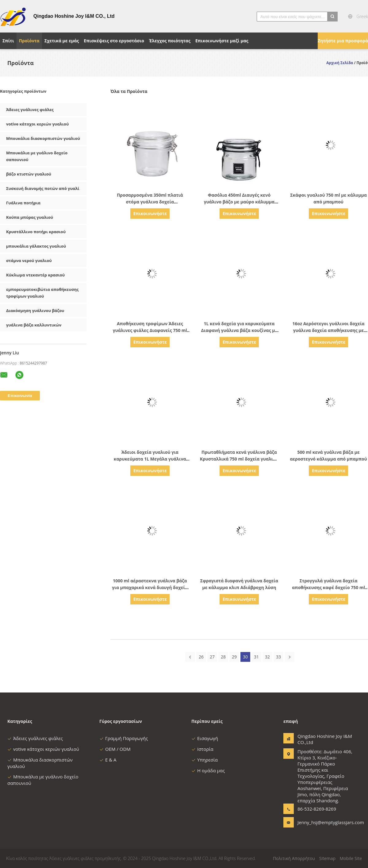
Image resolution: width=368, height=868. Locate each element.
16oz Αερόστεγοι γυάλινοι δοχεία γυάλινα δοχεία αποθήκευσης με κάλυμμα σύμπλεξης (329, 330)
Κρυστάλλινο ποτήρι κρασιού (36, 232)
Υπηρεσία (205, 760)
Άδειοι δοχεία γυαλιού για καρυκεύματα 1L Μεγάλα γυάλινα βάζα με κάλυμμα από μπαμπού (150, 459)
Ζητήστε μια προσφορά (343, 41)
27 (212, 657)
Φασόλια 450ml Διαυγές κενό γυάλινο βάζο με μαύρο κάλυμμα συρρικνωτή (239, 202)
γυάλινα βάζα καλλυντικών (34, 325)
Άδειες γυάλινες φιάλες (30, 110)
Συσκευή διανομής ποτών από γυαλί (43, 188)
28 (223, 657)
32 (267, 657)
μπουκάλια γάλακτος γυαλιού (36, 246)
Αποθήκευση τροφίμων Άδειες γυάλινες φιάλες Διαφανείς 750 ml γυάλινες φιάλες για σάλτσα (150, 330)
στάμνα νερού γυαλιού (29, 260)
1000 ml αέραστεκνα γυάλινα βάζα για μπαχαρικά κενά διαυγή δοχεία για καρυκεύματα (150, 587)
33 (278, 657)
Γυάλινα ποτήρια (23, 203)
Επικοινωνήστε (150, 213)
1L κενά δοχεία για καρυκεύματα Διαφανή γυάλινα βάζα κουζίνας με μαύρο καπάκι (239, 330)
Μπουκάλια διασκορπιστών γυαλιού (43, 138)
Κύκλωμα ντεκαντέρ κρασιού (35, 275)
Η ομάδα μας (208, 770)
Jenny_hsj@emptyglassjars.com (317, 822)
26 (201, 657)
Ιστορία (202, 749)
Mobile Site (351, 858)
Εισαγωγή (205, 738)
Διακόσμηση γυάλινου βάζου (35, 311)
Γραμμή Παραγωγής (124, 738)
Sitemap (327, 858)
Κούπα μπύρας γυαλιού (30, 217)
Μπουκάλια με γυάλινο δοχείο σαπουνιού (37, 156)
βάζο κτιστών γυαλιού (29, 174)
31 (256, 657)
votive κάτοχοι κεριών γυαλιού (37, 124)
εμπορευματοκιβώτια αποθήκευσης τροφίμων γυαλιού (42, 293)
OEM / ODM (115, 749)
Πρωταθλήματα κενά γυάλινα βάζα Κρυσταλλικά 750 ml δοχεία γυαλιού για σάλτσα (239, 459)
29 (234, 657)
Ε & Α (108, 760)
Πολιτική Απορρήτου (294, 858)
